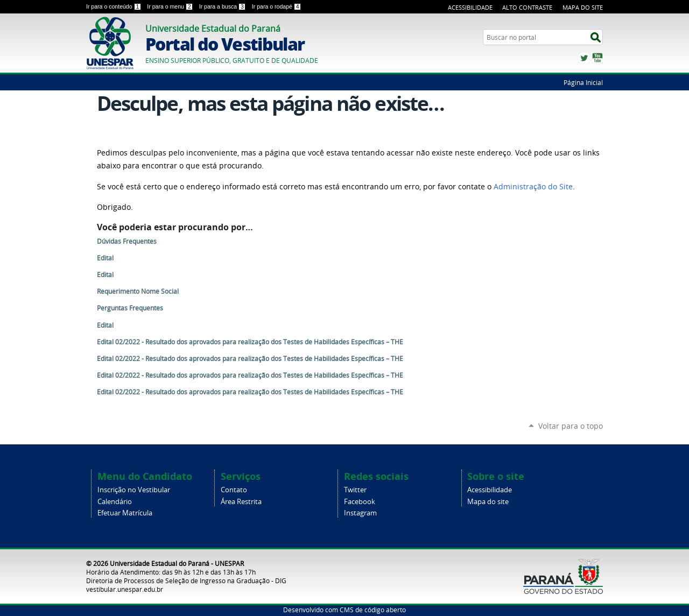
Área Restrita (241, 502)
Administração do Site (533, 187)
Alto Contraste (527, 7)
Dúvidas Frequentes (127, 241)
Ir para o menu (171, 6)
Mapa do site (488, 502)
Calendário (115, 502)
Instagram (360, 513)
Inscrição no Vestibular (134, 490)
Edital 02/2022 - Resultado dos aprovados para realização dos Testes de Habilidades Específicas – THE (250, 342)
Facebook (360, 502)
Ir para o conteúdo (114, 6)
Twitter (584, 58)
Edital (105, 258)
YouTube (597, 58)
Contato (234, 490)
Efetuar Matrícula (125, 513)
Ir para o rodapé (277, 6)
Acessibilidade (470, 7)
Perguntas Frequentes (130, 308)
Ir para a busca (223, 6)
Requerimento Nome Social (138, 291)
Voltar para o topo (571, 426)
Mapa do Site (583, 7)
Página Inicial (583, 82)
